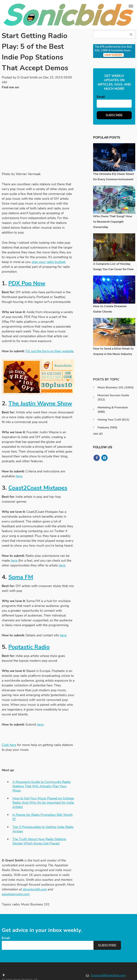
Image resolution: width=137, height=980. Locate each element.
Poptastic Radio (29, 614)
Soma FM (21, 544)
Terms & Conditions (123, 976)
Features (107, 428)
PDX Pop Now (27, 251)
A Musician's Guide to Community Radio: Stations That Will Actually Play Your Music (42, 753)
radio (16, 872)
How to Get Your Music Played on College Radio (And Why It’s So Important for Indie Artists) (43, 770)
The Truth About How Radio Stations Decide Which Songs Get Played (39, 809)
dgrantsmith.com (35, 857)
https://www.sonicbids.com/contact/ (110, 954)
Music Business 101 (35, 872)
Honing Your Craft (113, 420)
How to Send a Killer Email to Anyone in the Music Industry (113, 351)
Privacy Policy (99, 976)
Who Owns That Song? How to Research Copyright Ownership (113, 222)
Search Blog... (131, 34)
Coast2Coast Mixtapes (38, 455)
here (19, 443)
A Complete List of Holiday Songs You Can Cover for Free (113, 267)
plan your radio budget (48, 229)
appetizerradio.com (16, 861)
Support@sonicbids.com (108, 943)
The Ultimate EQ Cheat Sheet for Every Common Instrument (114, 177)
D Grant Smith (28, 77)
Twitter (24, 87)
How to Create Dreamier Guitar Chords (110, 309)
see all (98, 434)
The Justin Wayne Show (40, 371)
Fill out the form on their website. (50, 318)
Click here (9, 712)
